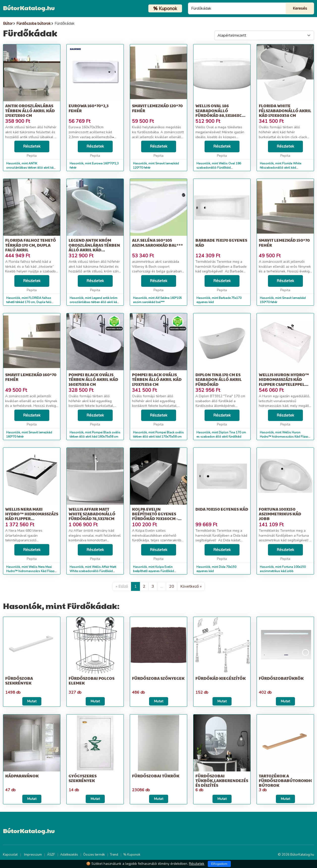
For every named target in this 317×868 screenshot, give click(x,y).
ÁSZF (51, 855)
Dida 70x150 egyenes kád (222, 509)
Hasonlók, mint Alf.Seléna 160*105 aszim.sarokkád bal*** (157, 300)
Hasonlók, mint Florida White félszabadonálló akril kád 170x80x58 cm (280, 168)
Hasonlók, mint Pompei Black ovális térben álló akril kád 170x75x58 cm (158, 434)
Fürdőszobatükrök (281, 678)
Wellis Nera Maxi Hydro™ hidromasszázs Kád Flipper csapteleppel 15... (32, 516)
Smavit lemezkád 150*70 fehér (284, 242)
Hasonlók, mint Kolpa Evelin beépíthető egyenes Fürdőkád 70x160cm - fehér (153, 571)
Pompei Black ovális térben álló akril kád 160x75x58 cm (93, 379)
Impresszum (33, 855)
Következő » (191, 586)
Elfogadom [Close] (219, 864)
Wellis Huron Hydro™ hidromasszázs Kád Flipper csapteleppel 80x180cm (284, 382)
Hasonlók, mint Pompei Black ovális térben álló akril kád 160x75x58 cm (95, 434)
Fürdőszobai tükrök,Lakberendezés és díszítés (222, 780)
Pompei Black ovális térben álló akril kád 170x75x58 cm (157, 379)
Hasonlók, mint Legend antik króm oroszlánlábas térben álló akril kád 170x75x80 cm (94, 302)
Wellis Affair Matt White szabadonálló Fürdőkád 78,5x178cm (92, 514)
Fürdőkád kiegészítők (221, 678)
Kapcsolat (10, 855)
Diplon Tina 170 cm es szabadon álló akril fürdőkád (219, 379)
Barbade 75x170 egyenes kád (221, 242)
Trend (114, 855)
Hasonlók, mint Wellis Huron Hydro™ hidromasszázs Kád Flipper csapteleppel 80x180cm (285, 437)
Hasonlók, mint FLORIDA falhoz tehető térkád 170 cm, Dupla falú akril (29, 302)
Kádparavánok (22, 776)
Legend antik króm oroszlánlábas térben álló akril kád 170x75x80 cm (94, 247)
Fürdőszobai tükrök (156, 776)
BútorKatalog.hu (29, 8)
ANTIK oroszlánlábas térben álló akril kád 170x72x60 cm (30, 110)
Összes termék (94, 855)
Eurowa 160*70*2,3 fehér (89, 108)
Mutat (32, 701)
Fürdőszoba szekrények (19, 681)
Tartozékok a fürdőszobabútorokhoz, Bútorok (288, 780)
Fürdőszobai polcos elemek (92, 681)
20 (172, 586)
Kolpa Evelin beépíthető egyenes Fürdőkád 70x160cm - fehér (155, 516)
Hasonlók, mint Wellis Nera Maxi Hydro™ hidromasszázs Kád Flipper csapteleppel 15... (32, 571)
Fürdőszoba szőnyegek (158, 678)
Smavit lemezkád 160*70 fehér (31, 377)
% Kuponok (132, 855)
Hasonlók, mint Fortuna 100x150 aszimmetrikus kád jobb (283, 569)
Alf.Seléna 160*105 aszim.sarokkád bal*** (158, 242)
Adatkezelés (69, 855)
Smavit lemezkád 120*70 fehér (157, 108)
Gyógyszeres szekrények (83, 778)
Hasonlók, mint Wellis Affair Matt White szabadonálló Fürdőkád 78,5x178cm (93, 571)
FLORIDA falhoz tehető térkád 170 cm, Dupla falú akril (31, 245)
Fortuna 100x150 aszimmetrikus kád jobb (280, 514)
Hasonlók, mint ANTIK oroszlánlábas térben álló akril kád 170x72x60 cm (31, 168)
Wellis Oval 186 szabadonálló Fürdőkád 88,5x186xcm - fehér (221, 113)
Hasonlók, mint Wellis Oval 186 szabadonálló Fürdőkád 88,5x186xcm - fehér (219, 168)
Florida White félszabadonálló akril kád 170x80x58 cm (285, 110)
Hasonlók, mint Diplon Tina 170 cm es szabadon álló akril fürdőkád (221, 434)
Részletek (32, 146)
